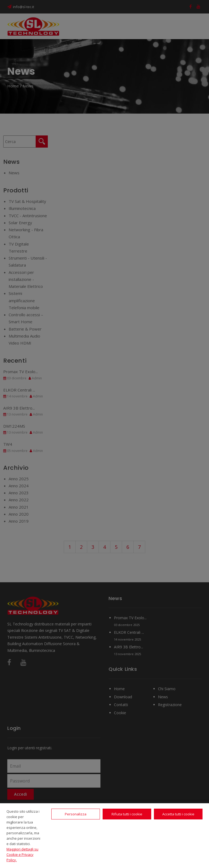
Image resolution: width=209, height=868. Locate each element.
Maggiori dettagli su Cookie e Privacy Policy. (22, 855)
